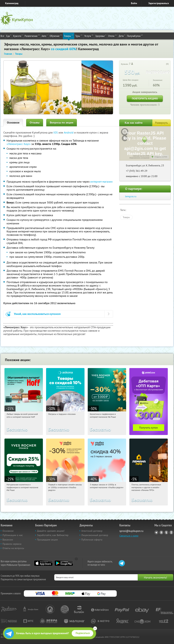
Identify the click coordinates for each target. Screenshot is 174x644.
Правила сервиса (12, 544)
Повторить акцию (145, 98)
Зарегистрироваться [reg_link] (159, 3)
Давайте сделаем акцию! (51, 531)
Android (69, 132)
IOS (56, 132)
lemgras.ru (131, 196)
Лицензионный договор (95, 535)
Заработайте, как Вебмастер (53, 535)
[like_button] (164, 64)
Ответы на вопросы (13, 548)
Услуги (89, 36)
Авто (45, 36)
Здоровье (101, 36)
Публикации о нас (13, 535)
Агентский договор (92, 531)
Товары (69, 36)
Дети (122, 36)
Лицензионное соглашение (139, 158)
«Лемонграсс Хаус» (19, 144)
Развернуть (161, 123)
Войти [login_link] (134, 3)
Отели (112, 36)
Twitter (166, 532)
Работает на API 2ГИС (141, 156)
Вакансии (8, 540)
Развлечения (32, 36)
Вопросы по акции (62, 123)
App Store (43, 563)
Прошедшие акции (47, 540)
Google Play (64, 563)
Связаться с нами (129, 536)
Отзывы (35, 123)
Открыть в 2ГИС (161, 157)
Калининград (12, 3)
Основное (13, 123)
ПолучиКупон (135, 36)
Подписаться (83, 633)
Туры (79, 36)
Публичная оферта (92, 540)
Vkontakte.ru (161, 532)
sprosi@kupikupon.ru (131, 531)
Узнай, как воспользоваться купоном (37, 314)
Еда (9, 36)
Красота (18, 36)
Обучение (56, 36)
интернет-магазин (101, 182)
